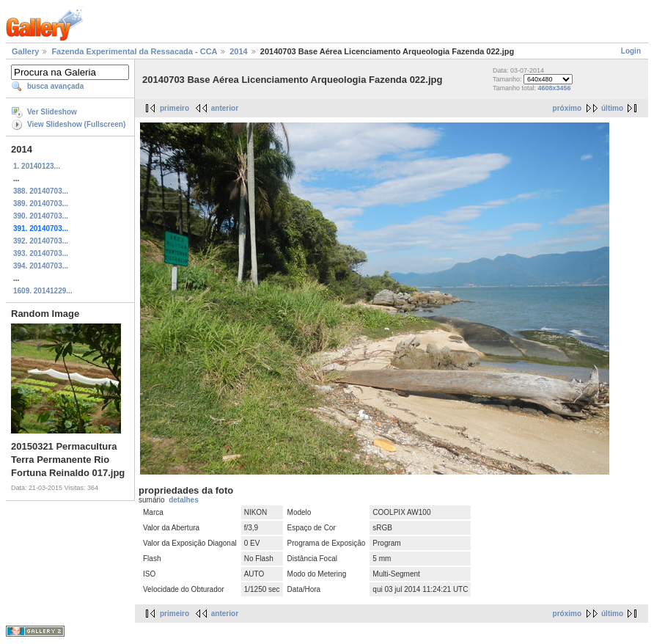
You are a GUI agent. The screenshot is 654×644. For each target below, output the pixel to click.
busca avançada (55, 86)
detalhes (184, 500)
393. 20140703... (41, 253)
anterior (225, 108)
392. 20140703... (41, 241)
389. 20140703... (41, 204)
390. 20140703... (41, 216)
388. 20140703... (41, 191)
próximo (567, 108)
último (612, 108)
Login (631, 51)
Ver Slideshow (52, 112)
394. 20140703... (41, 266)
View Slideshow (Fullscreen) (76, 124)
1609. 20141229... (43, 291)
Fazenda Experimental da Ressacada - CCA (134, 51)
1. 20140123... (37, 166)
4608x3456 (555, 88)
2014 (238, 51)
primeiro (174, 108)
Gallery (25, 51)
